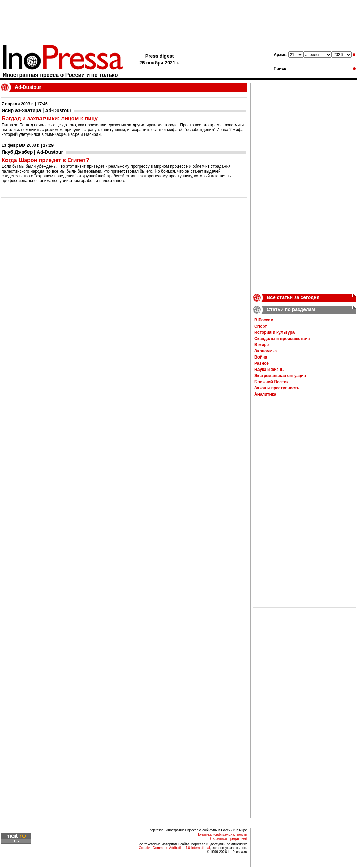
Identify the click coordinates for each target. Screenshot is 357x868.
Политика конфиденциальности (222, 835)
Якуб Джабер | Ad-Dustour (32, 152)
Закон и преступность (277, 388)
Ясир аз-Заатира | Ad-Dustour (37, 110)
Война (261, 357)
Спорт (261, 326)
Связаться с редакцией (229, 839)
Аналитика (265, 394)
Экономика (266, 351)
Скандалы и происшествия (282, 339)
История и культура (274, 332)
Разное (262, 363)
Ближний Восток (271, 382)
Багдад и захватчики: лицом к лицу (50, 119)
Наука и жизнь (269, 370)
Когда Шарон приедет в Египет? (45, 160)
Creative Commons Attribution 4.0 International (174, 848)
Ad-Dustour (28, 87)
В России (264, 320)
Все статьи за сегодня (293, 297)
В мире (262, 345)
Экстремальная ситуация (280, 376)
